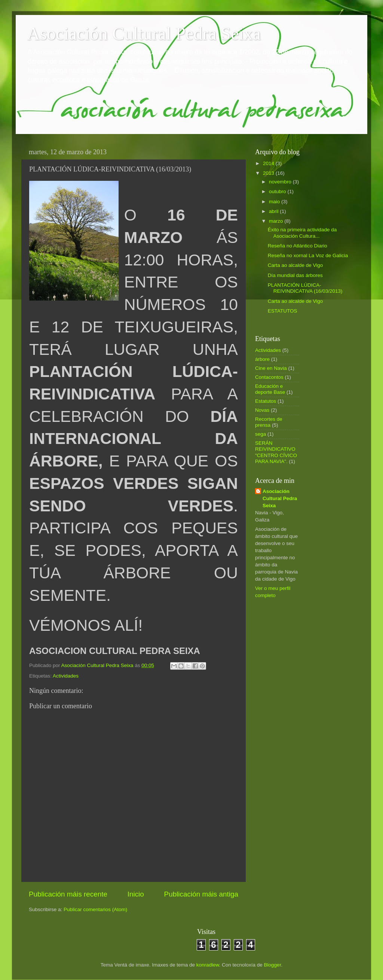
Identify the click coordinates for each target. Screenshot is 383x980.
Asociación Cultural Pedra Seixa (144, 34)
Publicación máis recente (68, 894)
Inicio (136, 894)
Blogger (273, 965)
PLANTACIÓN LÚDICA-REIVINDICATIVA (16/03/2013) (305, 288)
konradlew (208, 965)
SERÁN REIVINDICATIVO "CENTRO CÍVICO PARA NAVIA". (276, 452)
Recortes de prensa (269, 422)
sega (261, 434)
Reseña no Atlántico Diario (298, 246)
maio (275, 202)
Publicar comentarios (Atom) (95, 909)
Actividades (66, 676)
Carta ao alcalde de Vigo (295, 265)
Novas (262, 410)
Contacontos (269, 377)
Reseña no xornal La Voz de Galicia (308, 255)
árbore (262, 359)
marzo (277, 221)
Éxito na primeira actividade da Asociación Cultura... (302, 233)
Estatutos (266, 401)
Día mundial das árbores (295, 275)
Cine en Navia (271, 368)
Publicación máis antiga (201, 894)
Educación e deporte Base (270, 389)
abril (274, 211)
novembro (281, 182)
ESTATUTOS (283, 311)
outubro (278, 191)
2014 (269, 163)
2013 (269, 173)
